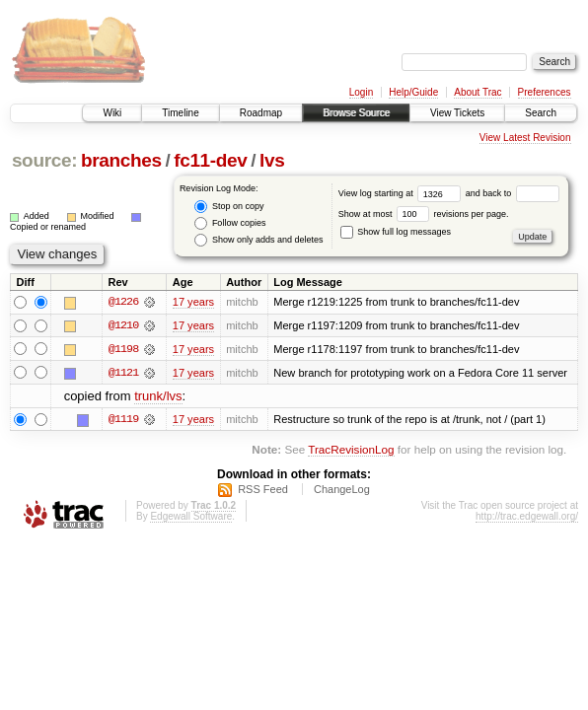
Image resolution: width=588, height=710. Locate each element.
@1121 (123, 373)
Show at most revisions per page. (424, 214)
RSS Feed (263, 490)
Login (361, 92)
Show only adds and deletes (258, 240)
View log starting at (402, 193)
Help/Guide (413, 92)
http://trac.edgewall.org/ (527, 517)
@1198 (123, 349)
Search (541, 113)
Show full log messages (396, 232)
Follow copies (230, 223)
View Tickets (457, 113)
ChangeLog (342, 490)
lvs (272, 160)
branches (121, 160)
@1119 (123, 420)
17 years (193, 302)
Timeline (180, 113)
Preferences (545, 92)
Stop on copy (229, 207)
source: (44, 160)
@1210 (123, 325)
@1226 (123, 302)
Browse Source (356, 113)
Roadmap (261, 113)
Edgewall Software (191, 517)
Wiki (112, 113)
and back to (513, 193)
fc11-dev (210, 160)
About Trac (478, 92)
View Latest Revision (525, 138)
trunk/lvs (158, 397)
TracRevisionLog (351, 450)
